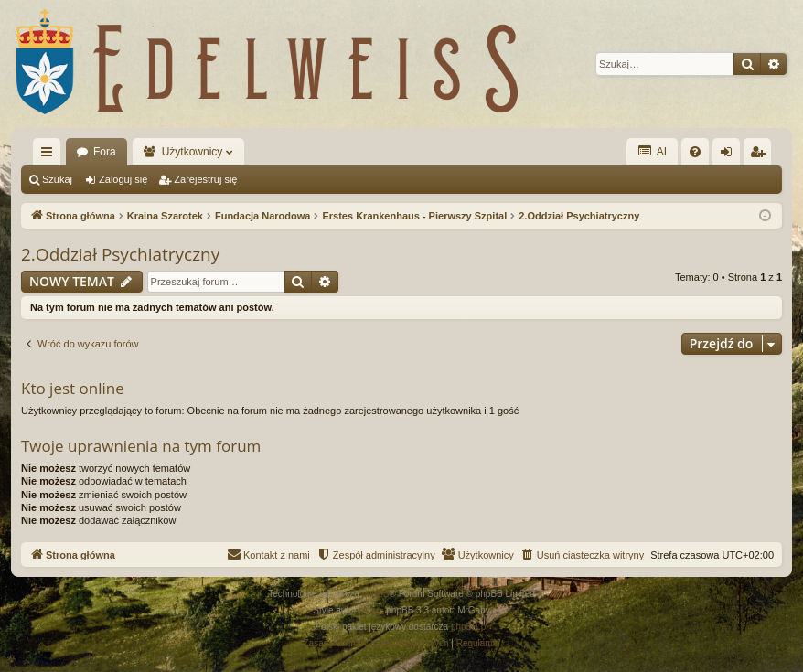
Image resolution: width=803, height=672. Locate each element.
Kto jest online (73, 388)
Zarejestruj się (205, 179)
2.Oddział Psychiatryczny (120, 254)
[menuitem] (695, 152)
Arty (370, 610)
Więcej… (50, 155)
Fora (105, 152)
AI (652, 151)
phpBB (376, 594)
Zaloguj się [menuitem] (730, 155)
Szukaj (57, 179)
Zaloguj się (123, 179)
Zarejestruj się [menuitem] (761, 155)
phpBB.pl (470, 627)
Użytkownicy (193, 152)
